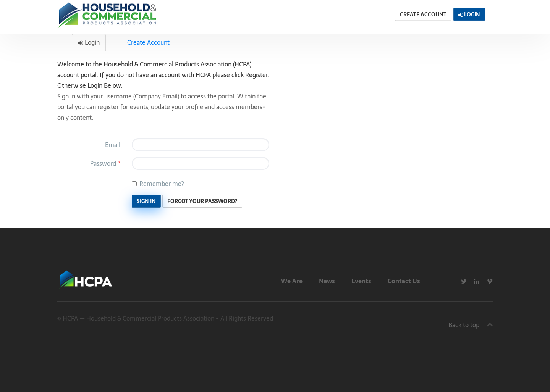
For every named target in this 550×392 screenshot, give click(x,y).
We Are (292, 281)
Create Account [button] (423, 15)
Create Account (148, 42)
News (327, 281)
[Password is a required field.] (201, 163)
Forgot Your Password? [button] (202, 201)
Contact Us (404, 281)
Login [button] (469, 15)
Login (89, 42)
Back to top (464, 325)
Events (361, 281)
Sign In (146, 201)
